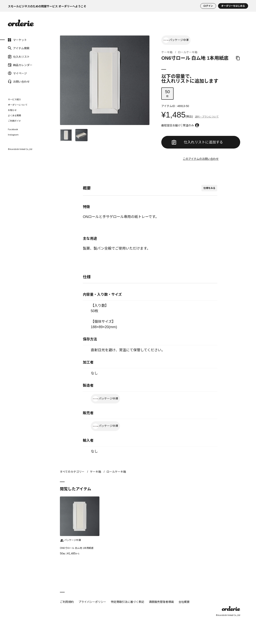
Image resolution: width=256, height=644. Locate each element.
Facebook (13, 129)
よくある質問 (14, 115)
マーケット (17, 40)
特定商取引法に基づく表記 (128, 602)
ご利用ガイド (14, 121)
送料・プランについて (207, 117)
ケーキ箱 (167, 52)
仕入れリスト (19, 56)
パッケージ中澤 (176, 40)
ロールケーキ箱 (188, 52)
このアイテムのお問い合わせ (201, 159)
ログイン (208, 6)
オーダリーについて (18, 105)
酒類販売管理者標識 (161, 602)
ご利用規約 (67, 602)
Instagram (13, 135)
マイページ (17, 73)
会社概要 (184, 602)
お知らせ (12, 110)
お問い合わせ (19, 81)
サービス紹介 (14, 99)
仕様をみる (209, 188)
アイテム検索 (19, 48)
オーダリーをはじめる (233, 6)
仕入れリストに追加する (197, 142)
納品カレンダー (20, 65)
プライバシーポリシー (92, 602)
